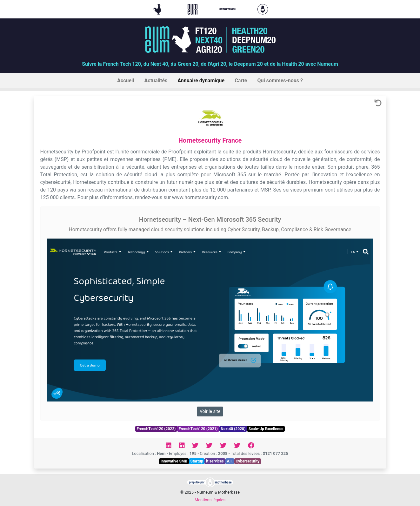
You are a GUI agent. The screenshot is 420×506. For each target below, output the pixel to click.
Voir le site (210, 411)
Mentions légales (210, 500)
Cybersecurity (248, 461)
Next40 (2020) (233, 429)
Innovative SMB (174, 461)
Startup (197, 461)
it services (215, 461)
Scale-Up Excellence (266, 429)
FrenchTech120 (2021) (198, 429)
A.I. (230, 461)
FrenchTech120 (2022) (156, 429)
